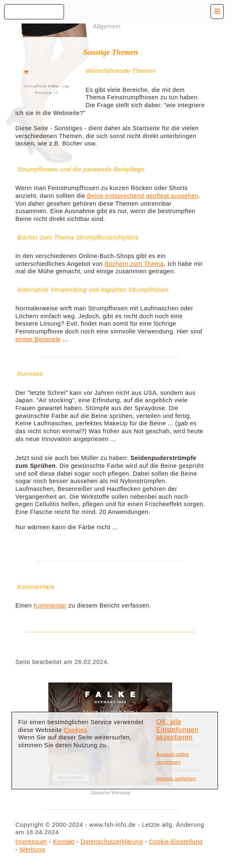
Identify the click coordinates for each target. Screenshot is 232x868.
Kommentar (50, 605)
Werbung (32, 849)
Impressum (31, 842)
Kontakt (64, 842)
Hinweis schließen (176, 779)
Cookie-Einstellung (176, 842)
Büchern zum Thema (134, 264)
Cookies (76, 730)
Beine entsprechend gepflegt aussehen (143, 196)
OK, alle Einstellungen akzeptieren (177, 730)
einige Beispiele (38, 339)
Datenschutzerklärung (112, 842)
